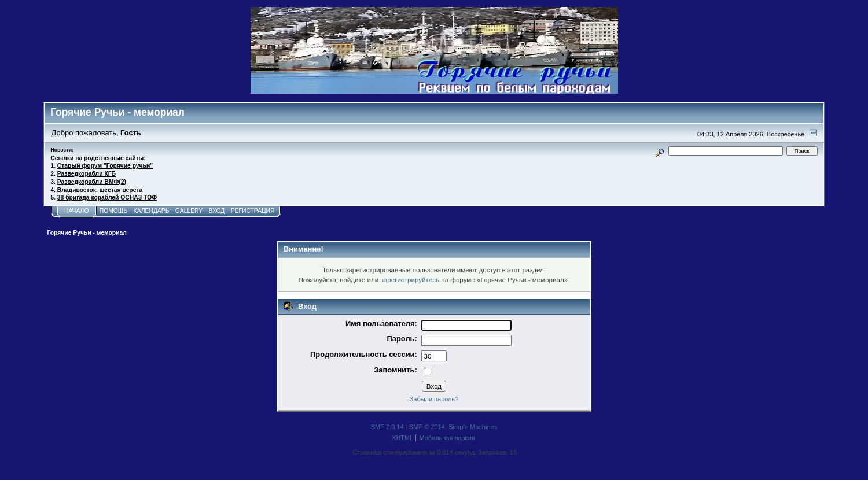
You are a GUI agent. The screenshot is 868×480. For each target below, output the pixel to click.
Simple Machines (473, 427)
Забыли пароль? (434, 399)
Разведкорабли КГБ (87, 174)
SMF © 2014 (427, 427)
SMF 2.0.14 (387, 427)
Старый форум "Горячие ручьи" (105, 166)
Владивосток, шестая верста (100, 190)
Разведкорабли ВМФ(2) (92, 182)
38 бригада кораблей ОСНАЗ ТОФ (107, 197)
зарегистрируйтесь (410, 280)
